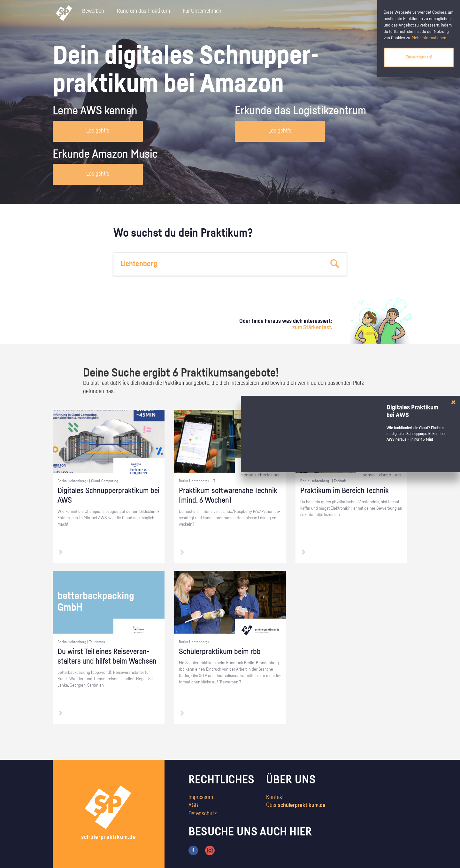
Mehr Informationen (429, 38)
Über (296, 805)
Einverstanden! (419, 57)
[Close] (453, 402)
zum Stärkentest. (312, 328)
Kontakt (275, 797)
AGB (193, 805)
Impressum (201, 797)
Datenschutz (203, 814)
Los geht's (98, 131)
